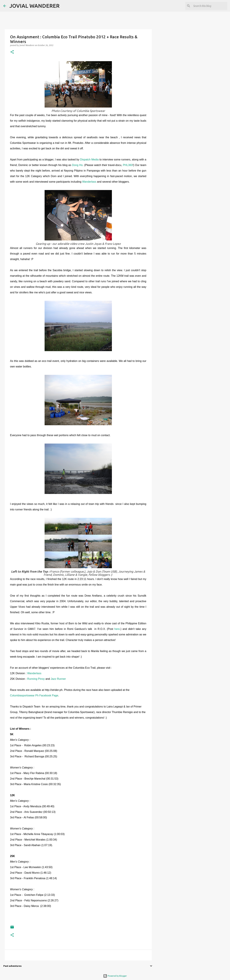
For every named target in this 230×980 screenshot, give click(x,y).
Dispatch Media (89, 160)
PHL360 (128, 165)
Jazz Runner (58, 679)
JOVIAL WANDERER (34, 6)
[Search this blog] (210, 6)
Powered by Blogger (115, 976)
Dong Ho (77, 165)
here (117, 629)
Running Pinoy (36, 679)
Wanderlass (89, 182)
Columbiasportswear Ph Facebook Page (34, 695)
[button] (12, 52)
